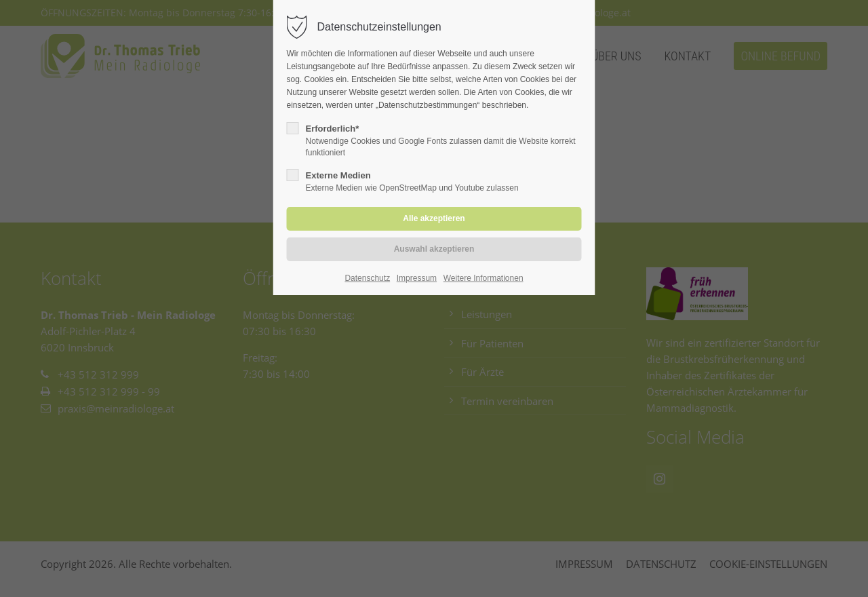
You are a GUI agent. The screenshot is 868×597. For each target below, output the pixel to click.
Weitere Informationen (484, 278)
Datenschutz (367, 278)
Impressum (417, 278)
